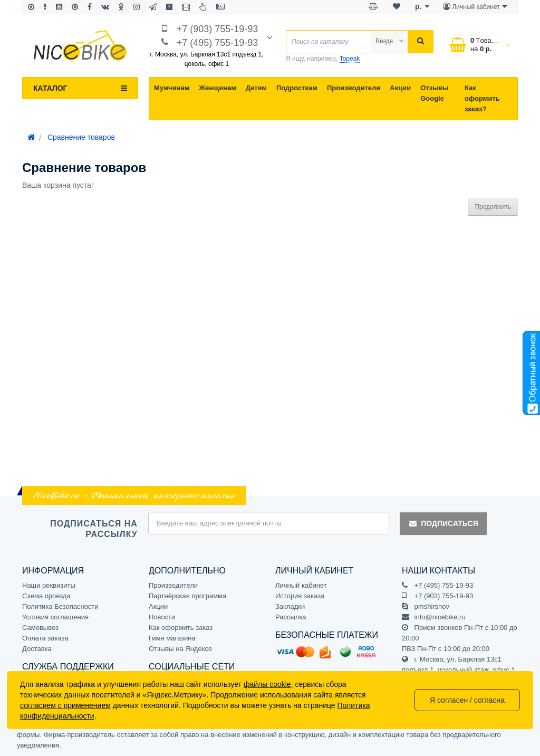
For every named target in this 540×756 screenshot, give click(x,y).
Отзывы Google (434, 93)
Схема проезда (46, 596)
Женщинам (218, 88)
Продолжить (493, 207)
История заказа (300, 596)
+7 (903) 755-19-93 (218, 29)
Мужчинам (172, 88)
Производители (354, 88)
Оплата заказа (45, 638)
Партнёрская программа (187, 596)
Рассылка (291, 617)
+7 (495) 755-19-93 (218, 43)
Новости (162, 617)
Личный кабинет (301, 585)
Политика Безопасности (60, 606)
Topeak (350, 59)
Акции (400, 88)
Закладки (290, 606)
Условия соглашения (55, 617)
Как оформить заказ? (482, 98)
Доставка (37, 649)
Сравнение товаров (81, 137)
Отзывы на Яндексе (180, 649)
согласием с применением (65, 705)
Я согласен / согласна (467, 700)
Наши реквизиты (49, 585)
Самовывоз (40, 628)
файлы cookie (267, 684)
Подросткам (297, 88)
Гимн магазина (172, 638)
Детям (256, 88)
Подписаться (443, 523)
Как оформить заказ (181, 628)
